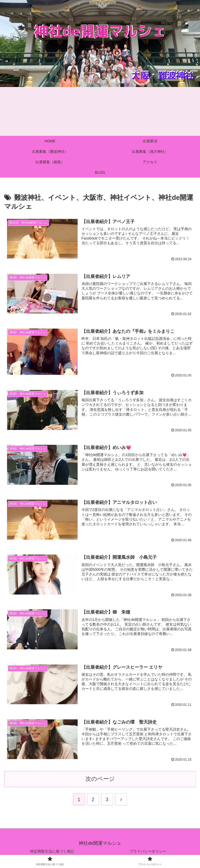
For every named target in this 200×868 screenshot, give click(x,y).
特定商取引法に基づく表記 (52, 851)
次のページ (100, 779)
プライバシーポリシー (148, 851)
